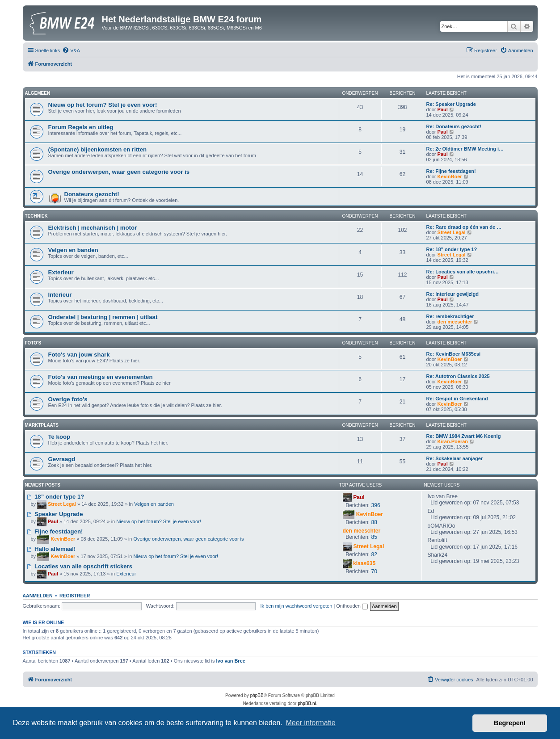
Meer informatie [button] (310, 723)
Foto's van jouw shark (79, 355)
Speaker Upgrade (55, 514)
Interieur (60, 295)
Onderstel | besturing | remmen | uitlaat (103, 317)
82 (374, 554)
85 (374, 537)
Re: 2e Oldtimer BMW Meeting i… (465, 149)
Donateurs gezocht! (92, 194)
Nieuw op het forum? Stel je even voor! (103, 105)
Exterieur (61, 272)
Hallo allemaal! (52, 549)
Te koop (59, 437)
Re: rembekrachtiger (450, 316)
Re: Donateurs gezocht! (454, 126)
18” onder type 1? (56, 497)
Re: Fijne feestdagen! (451, 171)
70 (374, 571)
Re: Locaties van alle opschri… (463, 272)
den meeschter (455, 322)
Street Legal (452, 232)
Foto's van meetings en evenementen (101, 377)
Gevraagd (62, 459)
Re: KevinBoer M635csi (454, 354)
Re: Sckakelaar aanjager (455, 458)
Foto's (33, 343)
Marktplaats (42, 425)
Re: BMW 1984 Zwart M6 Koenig (464, 436)
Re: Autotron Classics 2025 (458, 376)
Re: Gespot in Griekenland (457, 399)
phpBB (257, 695)
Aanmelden (38, 596)
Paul (443, 109)
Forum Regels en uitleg (81, 127)
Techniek (36, 216)
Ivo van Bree (230, 661)
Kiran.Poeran (453, 441)
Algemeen (38, 93)
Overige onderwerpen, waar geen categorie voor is (119, 172)
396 (376, 505)
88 (374, 522)
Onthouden (352, 606)
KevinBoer (450, 176)
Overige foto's (68, 399)
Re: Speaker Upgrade (451, 104)
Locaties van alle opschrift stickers (80, 566)
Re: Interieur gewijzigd (453, 294)
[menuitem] (71, 50)
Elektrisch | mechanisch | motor (93, 228)
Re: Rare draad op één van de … (464, 227)
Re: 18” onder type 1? (452, 249)
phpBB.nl (307, 703)
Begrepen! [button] (510, 723)
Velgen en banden (73, 250)
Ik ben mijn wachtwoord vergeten (297, 606)
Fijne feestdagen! (55, 531)
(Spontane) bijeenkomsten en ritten (98, 149)
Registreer (75, 596)
